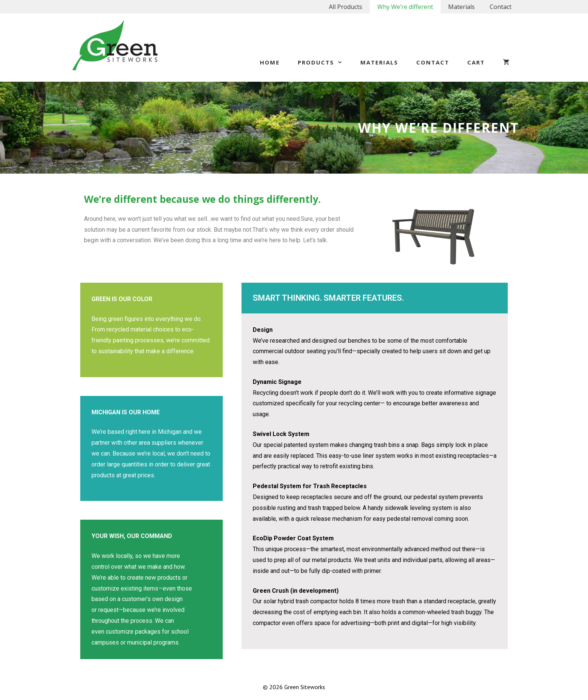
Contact (501, 7)
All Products (346, 7)
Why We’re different (405, 7)
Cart (476, 62)
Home (270, 62)
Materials (461, 7)
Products (325, 62)
